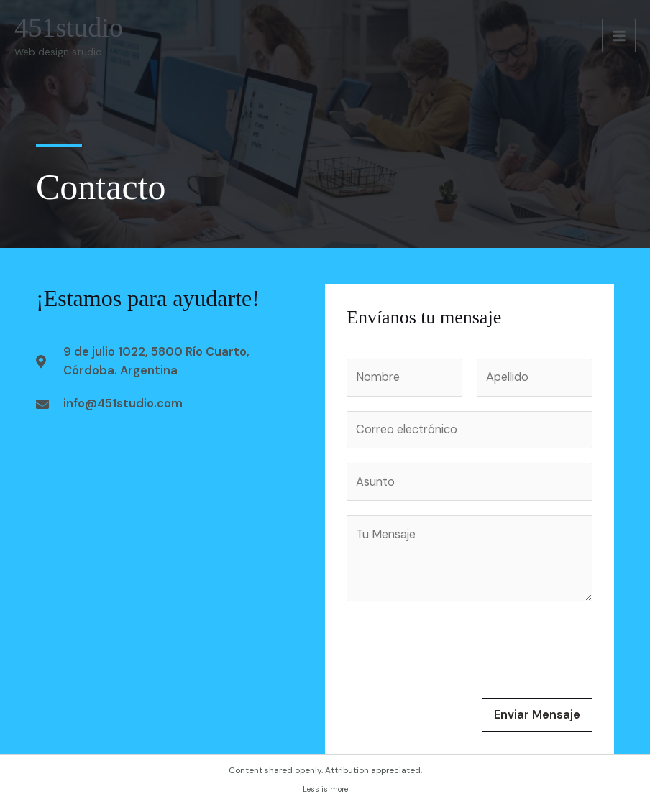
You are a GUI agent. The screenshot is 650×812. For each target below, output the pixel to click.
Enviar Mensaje (537, 715)
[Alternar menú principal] (619, 36)
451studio (69, 27)
